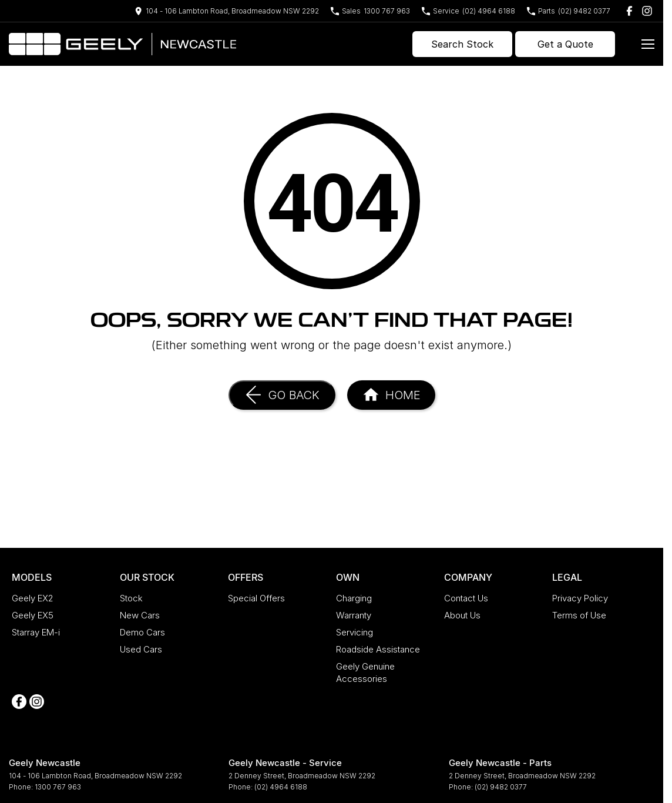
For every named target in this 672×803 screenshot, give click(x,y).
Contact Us (466, 598)
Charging (354, 598)
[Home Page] (122, 44)
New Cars (140, 615)
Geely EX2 (33, 598)
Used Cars (141, 649)
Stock (131, 598)
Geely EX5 (33, 615)
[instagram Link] (647, 11)
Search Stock (462, 44)
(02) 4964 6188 (281, 787)
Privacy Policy (580, 598)
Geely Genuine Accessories (365, 672)
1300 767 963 (58, 787)
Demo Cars (142, 632)
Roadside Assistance (378, 649)
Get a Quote (565, 44)
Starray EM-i (36, 632)
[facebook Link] (629, 11)
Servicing (355, 632)
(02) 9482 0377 (501, 787)
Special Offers (256, 598)
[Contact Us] (227, 11)
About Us (462, 615)
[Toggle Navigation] (648, 44)
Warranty (354, 615)
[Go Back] (282, 395)
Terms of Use (579, 615)
